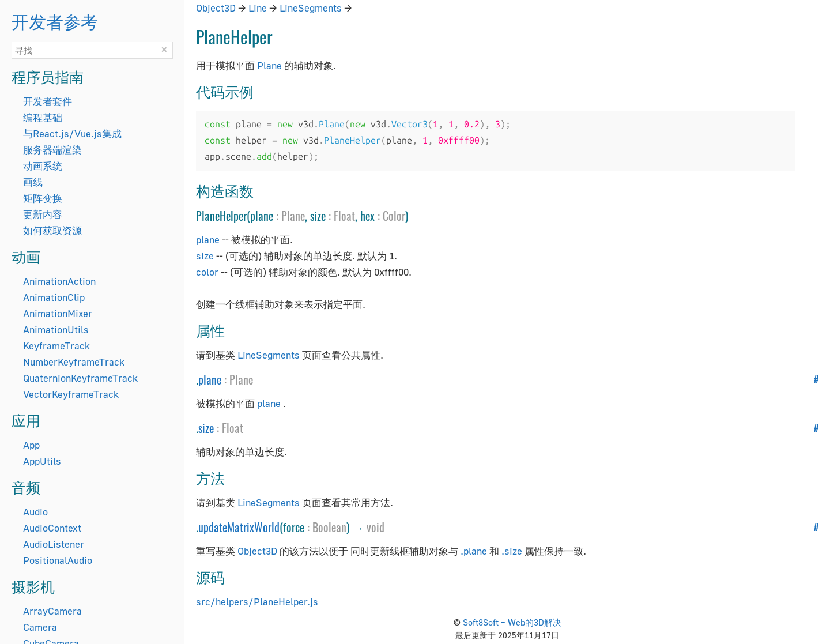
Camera (40, 627)
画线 (33, 182)
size (205, 256)
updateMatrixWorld (239, 527)
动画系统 (43, 166)
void (376, 527)
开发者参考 (55, 20)
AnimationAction (59, 281)
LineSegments (311, 8)
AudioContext (52, 528)
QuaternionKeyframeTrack (80, 378)
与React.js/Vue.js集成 (72, 133)
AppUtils (42, 461)
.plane (474, 551)
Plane (269, 65)
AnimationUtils (56, 329)
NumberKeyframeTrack (74, 362)
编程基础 (43, 117)
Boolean (329, 527)
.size (512, 551)
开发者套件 (48, 101)
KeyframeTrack (56, 346)
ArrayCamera (52, 611)
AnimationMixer (58, 313)
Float (344, 216)
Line (258, 8)
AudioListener (54, 544)
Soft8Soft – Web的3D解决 (512, 622)
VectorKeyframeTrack (71, 394)
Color (394, 216)
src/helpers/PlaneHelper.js (257, 602)
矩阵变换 (43, 198)
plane (208, 240)
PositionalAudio (58, 560)
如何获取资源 (52, 230)
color (207, 272)
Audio (35, 512)
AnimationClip (54, 297)
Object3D (216, 8)
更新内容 (43, 214)
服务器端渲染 (52, 150)
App (31, 445)
